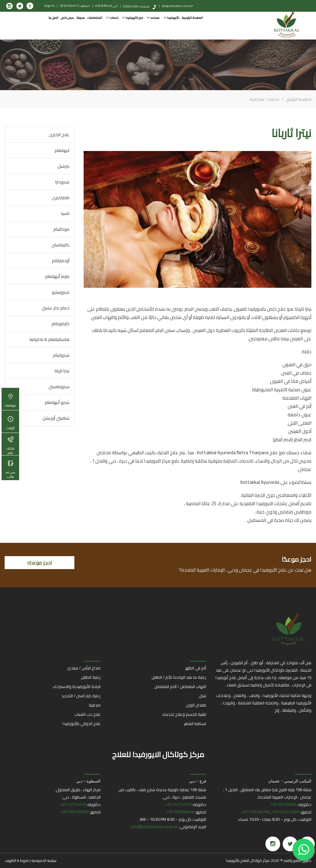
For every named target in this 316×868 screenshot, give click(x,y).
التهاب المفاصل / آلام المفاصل (180, 686)
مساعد (153, 18)
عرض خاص (67, 18)
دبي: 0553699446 (107, 6)
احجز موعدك (40, 563)
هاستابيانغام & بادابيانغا (50, 339)
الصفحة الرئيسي (298, 99)
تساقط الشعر (195, 723)
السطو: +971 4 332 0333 (75, 6)
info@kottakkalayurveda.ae (154, 827)
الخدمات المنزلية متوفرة (178, 6)
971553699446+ (180, 812)
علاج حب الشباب (87, 714)
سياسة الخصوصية (44, 860)
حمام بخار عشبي (56, 308)
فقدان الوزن (196, 705)
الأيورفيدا (171, 18)
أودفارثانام (61, 261)
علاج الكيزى (59, 135)
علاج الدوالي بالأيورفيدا (82, 723)
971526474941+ (285, 812)
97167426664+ (284, 804)
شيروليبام (61, 355)
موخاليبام (61, 229)
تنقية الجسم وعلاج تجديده (184, 714)
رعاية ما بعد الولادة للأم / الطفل (179, 677)
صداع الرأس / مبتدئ (84, 668)
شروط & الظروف (17, 860)
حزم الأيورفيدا (133, 18)
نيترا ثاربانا (62, 371)
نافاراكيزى (61, 198)
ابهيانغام (62, 150)
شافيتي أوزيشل (56, 418)
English (50, 6)
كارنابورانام (60, 324)
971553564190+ (255, 812)
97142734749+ (178, 804)
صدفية (95, 705)
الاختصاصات (95, 18)
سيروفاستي (59, 387)
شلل (202, 696)
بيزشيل (63, 166)
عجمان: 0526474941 (137, 6)
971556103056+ (75, 812)
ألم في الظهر (196, 668)
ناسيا (65, 213)
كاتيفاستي (60, 245)
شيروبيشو (61, 292)
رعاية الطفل (91, 677)
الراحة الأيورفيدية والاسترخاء (77, 686)
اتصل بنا (53, 18)
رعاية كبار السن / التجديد (81, 696)
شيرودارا (62, 182)
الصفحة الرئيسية (192, 18)
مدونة (81, 18)
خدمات (112, 18)
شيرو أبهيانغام (57, 402)
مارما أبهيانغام (57, 276)
